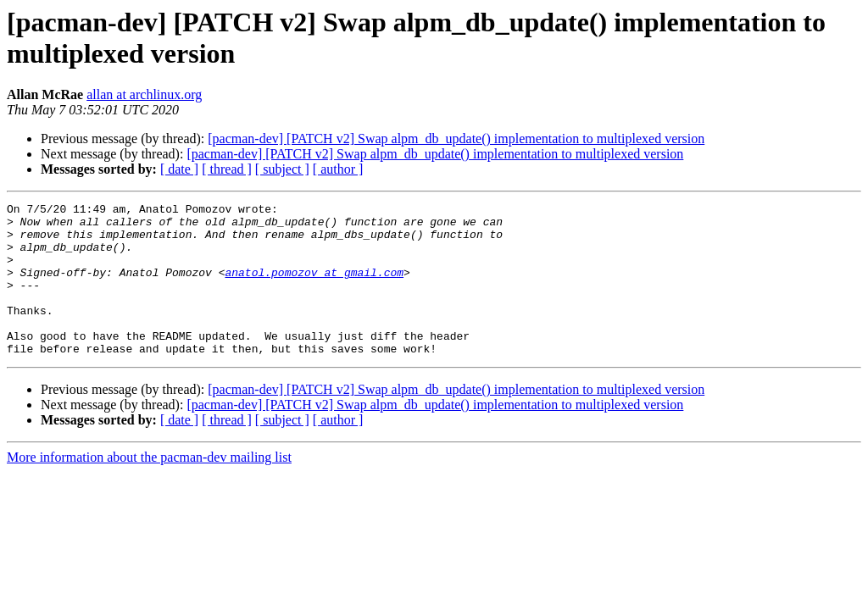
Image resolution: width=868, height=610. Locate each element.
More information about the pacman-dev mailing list (149, 488)
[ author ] (338, 169)
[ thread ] (227, 169)
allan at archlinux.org (144, 94)
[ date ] (179, 169)
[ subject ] (282, 169)
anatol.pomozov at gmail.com (314, 287)
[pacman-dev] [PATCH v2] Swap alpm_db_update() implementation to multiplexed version (456, 139)
